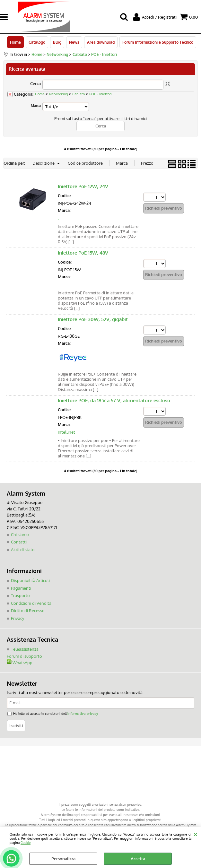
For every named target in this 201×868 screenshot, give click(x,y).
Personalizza (63, 859)
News (74, 42)
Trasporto (20, 595)
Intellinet (66, 432)
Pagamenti (21, 588)
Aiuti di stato (23, 550)
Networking (58, 94)
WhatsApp (20, 663)
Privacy (17, 618)
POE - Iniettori (100, 94)
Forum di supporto (24, 656)
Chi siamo (20, 534)
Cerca (35, 83)
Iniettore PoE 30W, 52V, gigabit (93, 319)
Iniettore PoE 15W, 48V (83, 253)
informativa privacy (83, 713)
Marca (36, 106)
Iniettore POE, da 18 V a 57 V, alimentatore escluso (114, 400)
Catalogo (37, 42)
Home (15, 42)
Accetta (138, 859)
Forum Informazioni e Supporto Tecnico (158, 42)
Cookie (26, 842)
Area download (101, 42)
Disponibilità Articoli (30, 580)
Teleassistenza (25, 649)
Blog (57, 42)
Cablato (79, 94)
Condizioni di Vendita (31, 603)
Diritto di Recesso (28, 611)
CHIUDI (195, 834)
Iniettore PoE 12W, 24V (83, 186)
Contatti (19, 542)
